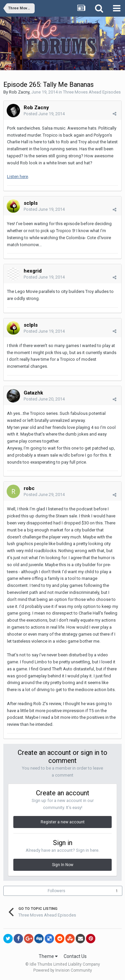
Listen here (17, 177)
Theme (48, 956)
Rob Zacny (19, 92)
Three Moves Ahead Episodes (92, 92)
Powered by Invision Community (63, 970)
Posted (44, 114)
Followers (56, 891)
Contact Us (75, 956)
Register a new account (63, 822)
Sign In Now (63, 865)
